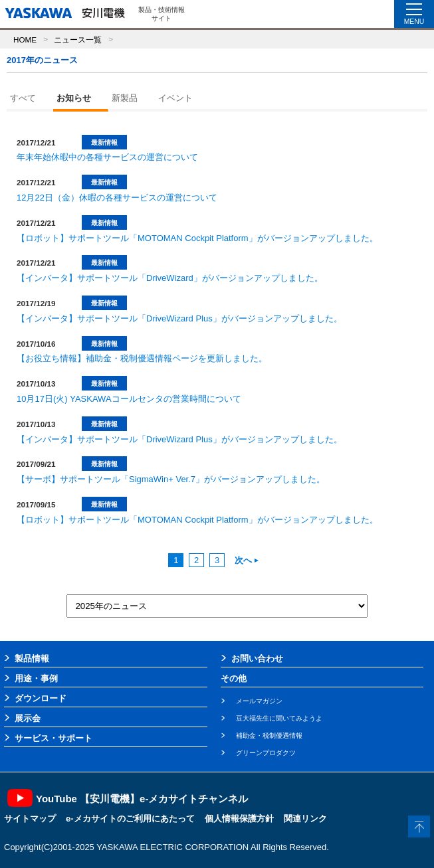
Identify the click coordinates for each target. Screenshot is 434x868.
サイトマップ (30, 819)
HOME (25, 40)
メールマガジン (259, 701)
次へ (247, 560)
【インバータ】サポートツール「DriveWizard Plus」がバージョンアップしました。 (179, 318)
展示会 (28, 718)
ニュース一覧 (78, 40)
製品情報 (32, 658)
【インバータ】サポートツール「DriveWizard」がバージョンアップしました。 (170, 278)
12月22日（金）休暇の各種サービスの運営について (117, 198)
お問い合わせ (257, 658)
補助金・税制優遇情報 (269, 736)
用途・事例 (36, 678)
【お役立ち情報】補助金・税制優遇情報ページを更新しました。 (142, 358)
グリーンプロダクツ (266, 753)
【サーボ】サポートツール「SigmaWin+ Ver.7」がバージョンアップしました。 (171, 479)
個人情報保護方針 (239, 819)
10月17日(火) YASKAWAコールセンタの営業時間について (129, 399)
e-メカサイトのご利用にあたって (130, 819)
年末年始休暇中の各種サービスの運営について (107, 157)
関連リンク (305, 819)
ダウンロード (41, 698)
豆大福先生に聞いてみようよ (279, 718)
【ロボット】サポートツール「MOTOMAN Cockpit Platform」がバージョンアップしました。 (197, 238)
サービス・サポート (54, 738)
